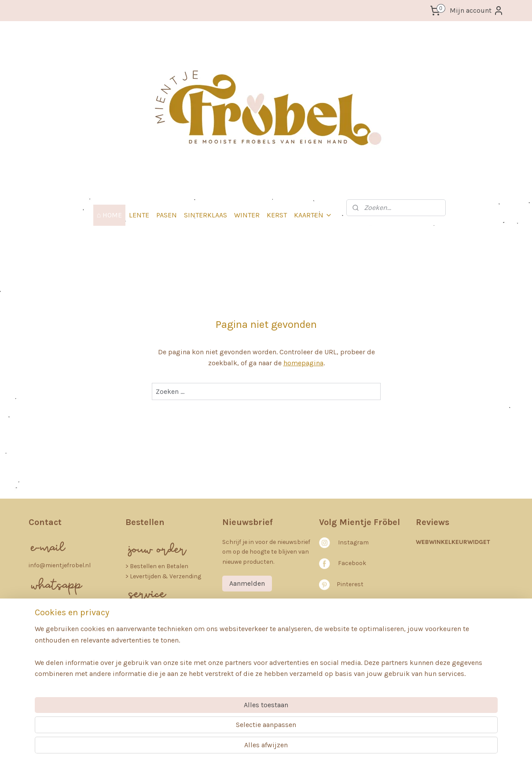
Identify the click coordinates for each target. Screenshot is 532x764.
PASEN (167, 215)
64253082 (43, 655)
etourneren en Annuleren (169, 631)
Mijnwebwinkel (355, 748)
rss (255, 748)
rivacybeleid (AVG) (159, 621)
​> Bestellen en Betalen (157, 566)
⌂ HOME (110, 215)
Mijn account (477, 11)
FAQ (135, 651)
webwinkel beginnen (285, 748)
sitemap (238, 748)
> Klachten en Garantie (158, 641)
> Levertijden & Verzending (163, 576)
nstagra (351, 542)
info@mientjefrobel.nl (60, 565)
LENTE (139, 215)
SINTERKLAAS (205, 215)
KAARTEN (313, 215)
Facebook (352, 563)
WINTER (247, 215)
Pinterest (350, 584)
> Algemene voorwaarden (161, 611)
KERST (277, 215)
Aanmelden (247, 583)
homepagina (303, 363)
